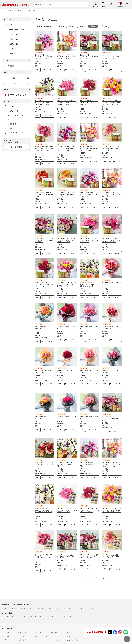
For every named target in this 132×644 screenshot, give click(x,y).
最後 (104, 572)
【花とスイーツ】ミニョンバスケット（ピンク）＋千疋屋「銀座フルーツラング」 (66, 549)
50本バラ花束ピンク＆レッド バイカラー (111, 282)
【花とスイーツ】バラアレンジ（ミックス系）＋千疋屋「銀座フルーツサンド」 (66, 194)
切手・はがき (6, 625)
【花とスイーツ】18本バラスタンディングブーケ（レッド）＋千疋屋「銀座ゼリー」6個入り (89, 503)
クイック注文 (111, 6)
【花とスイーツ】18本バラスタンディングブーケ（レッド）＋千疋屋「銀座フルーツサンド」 (89, 103)
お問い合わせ (26, 639)
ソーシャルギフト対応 (14, 133)
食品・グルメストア (35, 610)
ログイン (96, 6)
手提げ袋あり (11, 124)
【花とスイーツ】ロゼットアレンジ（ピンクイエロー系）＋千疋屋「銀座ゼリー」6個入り (89, 148)
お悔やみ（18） (15, 53)
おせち (58, 601)
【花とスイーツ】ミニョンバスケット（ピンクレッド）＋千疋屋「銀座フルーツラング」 (89, 549)
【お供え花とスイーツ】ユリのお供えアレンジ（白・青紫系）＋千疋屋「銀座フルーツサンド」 (44, 103)
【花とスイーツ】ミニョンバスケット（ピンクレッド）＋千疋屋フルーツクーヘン (44, 459)
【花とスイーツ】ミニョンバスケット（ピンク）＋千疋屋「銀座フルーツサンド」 (89, 57)
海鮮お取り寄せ (23, 625)
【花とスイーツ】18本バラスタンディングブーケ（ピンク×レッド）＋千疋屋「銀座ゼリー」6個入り (44, 549)
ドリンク (53, 629)
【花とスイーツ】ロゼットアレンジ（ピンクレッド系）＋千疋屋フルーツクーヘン (89, 194)
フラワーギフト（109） (13, 25)
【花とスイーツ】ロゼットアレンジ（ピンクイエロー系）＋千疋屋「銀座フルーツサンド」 (66, 57)
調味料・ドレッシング (41, 629)
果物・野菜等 (55, 625)
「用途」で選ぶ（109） (16, 29)
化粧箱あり (10, 128)
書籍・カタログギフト (73, 633)
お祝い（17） (15, 44)
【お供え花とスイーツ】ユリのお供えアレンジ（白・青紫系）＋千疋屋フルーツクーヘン (66, 459)
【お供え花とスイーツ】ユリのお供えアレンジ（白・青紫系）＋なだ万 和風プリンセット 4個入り (44, 503)
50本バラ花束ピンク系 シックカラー (89, 414)
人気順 (71, 26)
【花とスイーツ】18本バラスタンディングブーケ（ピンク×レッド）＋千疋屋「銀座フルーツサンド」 (44, 148)
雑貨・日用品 (22, 633)
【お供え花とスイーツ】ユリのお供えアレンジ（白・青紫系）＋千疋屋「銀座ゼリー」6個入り (89, 283)
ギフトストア (22, 610)
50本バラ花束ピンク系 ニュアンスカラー (89, 370)
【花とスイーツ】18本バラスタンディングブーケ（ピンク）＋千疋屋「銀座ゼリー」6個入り (67, 503)
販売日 (82, 26)
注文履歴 (103, 6)
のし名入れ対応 (12, 111)
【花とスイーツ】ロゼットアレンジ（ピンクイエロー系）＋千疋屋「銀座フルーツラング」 (111, 459)
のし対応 (10, 106)
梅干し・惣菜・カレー (8, 629)
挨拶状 (9, 119)
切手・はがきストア (8, 610)
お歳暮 (49, 601)
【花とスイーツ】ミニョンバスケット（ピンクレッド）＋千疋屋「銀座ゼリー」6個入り (66, 238)
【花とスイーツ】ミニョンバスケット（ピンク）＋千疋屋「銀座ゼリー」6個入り (44, 238)
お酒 (68, 629)
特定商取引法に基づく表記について (35, 643)
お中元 (31, 601)
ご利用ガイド (6, 639)
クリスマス (67, 601)
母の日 (4, 601)
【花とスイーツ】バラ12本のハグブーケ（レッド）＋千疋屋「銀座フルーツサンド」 (44, 283)
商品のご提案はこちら (67, 643)
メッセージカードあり (14, 115)
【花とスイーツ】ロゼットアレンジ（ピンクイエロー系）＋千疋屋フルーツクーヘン (111, 194)
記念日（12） (15, 39)
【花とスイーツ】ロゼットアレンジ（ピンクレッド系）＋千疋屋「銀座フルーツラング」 (89, 459)
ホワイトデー (91, 601)
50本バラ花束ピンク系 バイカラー (89, 326)
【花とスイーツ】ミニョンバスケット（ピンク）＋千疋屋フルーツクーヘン (111, 415)
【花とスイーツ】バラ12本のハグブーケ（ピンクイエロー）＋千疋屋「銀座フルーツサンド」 (66, 283)
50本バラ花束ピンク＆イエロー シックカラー (44, 414)
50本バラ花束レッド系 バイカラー (66, 326)
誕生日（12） (15, 34)
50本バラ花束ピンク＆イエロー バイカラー (44, 326)
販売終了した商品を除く (15, 95)
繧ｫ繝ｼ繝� (120, 6)
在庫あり (10, 66)
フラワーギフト (55, 633)
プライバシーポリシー (53, 643)
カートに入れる (48, 70)
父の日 (23, 601)
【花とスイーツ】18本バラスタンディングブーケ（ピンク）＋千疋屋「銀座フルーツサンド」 (67, 103)
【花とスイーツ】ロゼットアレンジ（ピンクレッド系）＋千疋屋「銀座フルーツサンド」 (44, 57)
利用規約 (5, 643)
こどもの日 (14, 601)
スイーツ (37, 633)
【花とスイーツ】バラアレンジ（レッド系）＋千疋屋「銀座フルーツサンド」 (44, 194)
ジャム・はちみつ (23, 629)
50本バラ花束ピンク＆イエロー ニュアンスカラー (44, 370)
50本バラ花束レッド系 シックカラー (66, 414)
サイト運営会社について (16, 643)
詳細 (37, 70)
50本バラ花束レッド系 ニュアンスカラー (66, 370)
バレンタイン (79, 601)
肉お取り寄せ (38, 625)
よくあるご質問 (16, 639)
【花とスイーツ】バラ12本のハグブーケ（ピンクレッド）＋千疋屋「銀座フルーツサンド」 (111, 238)
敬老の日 (40, 601)
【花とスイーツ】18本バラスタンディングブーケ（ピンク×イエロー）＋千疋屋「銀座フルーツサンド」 (111, 103)
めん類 (4, 633)
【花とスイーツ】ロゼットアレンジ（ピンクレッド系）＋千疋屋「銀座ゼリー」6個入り (66, 148)
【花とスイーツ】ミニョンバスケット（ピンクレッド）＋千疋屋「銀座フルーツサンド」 (111, 57)
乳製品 (69, 625)
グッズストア (49, 610)
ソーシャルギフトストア (65, 610)
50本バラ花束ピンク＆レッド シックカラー (111, 370)
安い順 (104, 26)
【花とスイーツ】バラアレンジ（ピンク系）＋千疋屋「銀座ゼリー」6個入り (111, 549)
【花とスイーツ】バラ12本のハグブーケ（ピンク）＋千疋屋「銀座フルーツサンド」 (89, 238)
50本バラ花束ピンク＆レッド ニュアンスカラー (111, 326)
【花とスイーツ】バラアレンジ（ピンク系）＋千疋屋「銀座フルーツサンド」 (111, 148)
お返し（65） (15, 49)
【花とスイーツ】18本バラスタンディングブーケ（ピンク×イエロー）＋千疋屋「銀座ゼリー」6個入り (112, 504)
